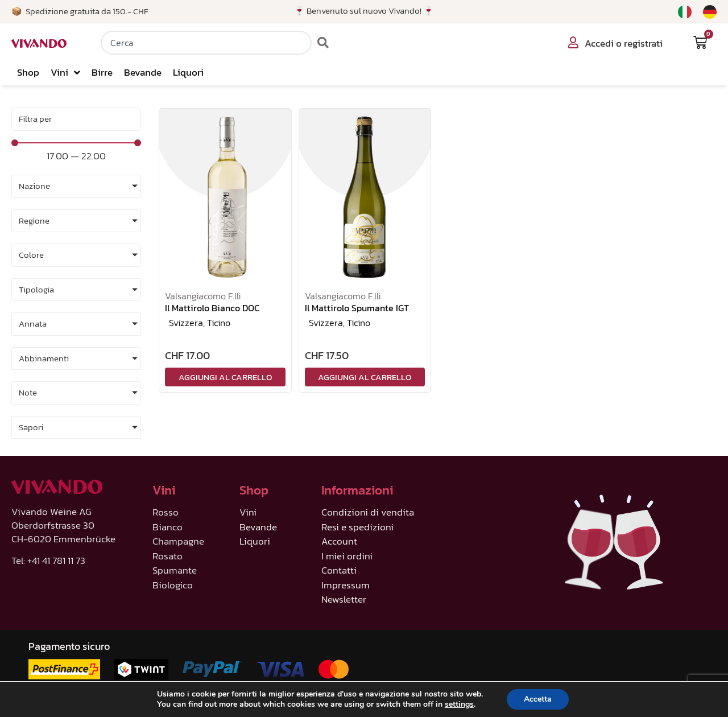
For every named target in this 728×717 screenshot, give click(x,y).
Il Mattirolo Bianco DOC (212, 308)
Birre (102, 72)
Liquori (188, 72)
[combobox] (206, 43)
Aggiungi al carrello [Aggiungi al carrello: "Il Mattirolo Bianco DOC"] (225, 377)
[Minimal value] (76, 143)
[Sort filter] (76, 119)
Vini (65, 73)
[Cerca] (323, 43)
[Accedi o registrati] (573, 43)
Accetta (538, 699)
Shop (28, 72)
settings (459, 704)
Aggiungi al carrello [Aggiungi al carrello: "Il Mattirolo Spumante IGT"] (365, 377)
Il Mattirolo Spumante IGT (357, 308)
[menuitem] (685, 12)
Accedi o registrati (624, 43)
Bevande (143, 72)
